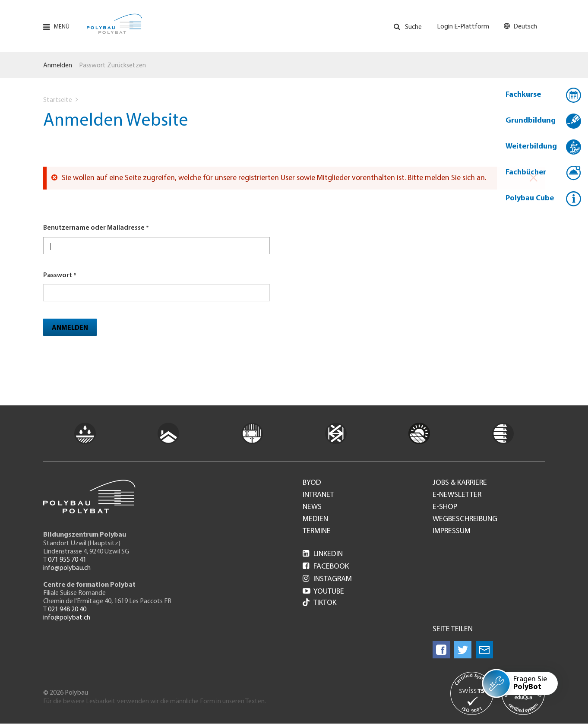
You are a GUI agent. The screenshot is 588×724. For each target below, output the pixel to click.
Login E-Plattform (463, 27)
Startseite (58, 100)
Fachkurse (523, 95)
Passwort (58, 275)
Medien (315, 519)
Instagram (327, 579)
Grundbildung (531, 121)
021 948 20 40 (67, 610)
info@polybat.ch (67, 618)
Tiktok (319, 603)
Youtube (323, 592)
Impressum (452, 531)
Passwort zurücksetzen (112, 66)
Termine (317, 531)
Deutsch (525, 27)
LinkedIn (323, 554)
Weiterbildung (531, 147)
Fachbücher (526, 172)
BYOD (312, 483)
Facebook (326, 567)
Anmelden (58, 66)
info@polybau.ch (67, 568)
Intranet (318, 495)
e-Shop (445, 507)
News (312, 507)
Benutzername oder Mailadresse (94, 228)
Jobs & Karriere (460, 483)
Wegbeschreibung (465, 519)
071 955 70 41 (67, 560)
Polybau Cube (530, 198)
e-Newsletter (457, 495)
